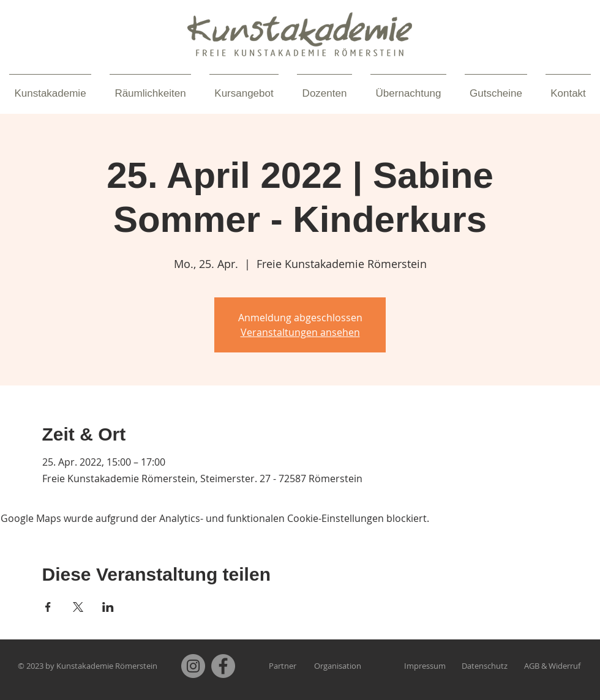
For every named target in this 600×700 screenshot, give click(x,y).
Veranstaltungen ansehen (300, 332)
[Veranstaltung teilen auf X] (78, 607)
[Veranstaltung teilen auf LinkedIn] (108, 607)
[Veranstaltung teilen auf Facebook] (48, 607)
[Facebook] (223, 666)
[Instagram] (193, 666)
